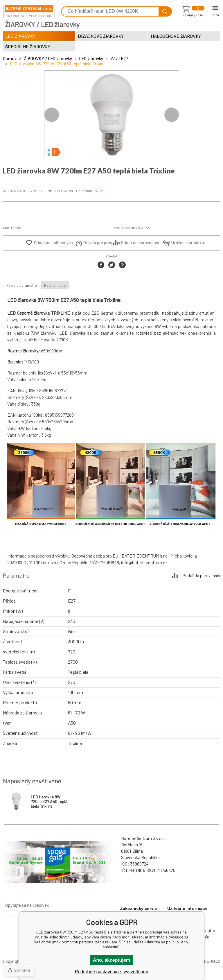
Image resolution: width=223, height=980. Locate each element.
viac (99, 191)
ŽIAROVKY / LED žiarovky (48, 59)
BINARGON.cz (207, 961)
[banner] (29, 11)
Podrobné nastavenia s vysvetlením (112, 972)
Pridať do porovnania (140, 243)
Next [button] (172, 115)
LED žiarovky (91, 59)
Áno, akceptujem (111, 960)
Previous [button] (52, 115)
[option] (112, 115)
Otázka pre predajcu (97, 243)
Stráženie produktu (185, 243)
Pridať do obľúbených (53, 243)
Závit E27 (119, 59)
